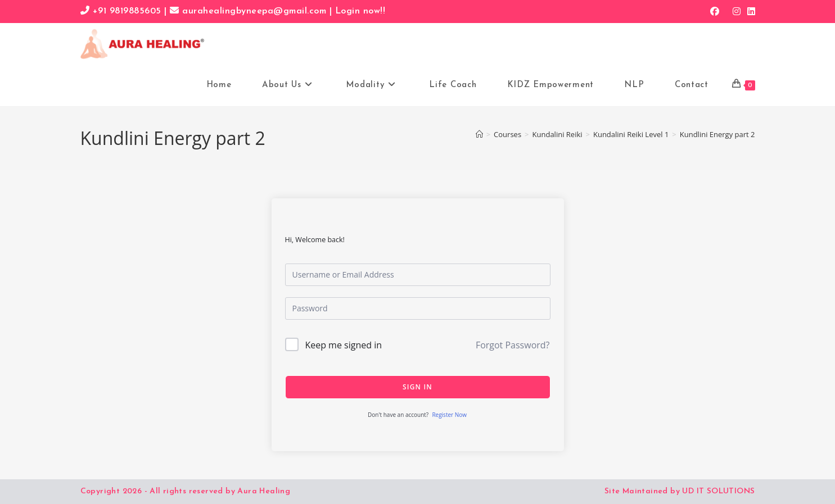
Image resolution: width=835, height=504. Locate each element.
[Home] (479, 134)
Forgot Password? (513, 345)
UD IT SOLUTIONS (718, 491)
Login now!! (360, 11)
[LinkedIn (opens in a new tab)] (750, 11)
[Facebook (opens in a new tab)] (715, 11)
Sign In (417, 387)
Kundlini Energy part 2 (717, 134)
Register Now (449, 415)
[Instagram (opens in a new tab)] (737, 11)
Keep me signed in (343, 345)
